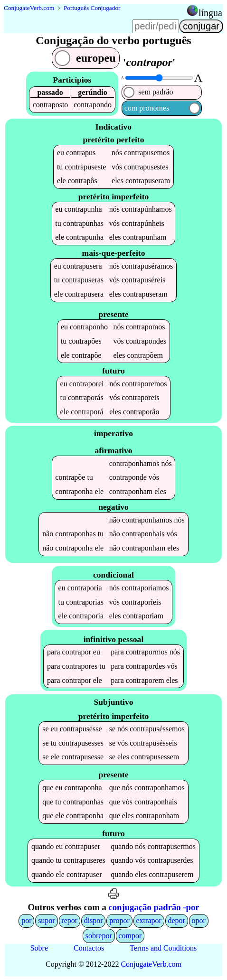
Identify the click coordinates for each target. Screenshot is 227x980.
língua (210, 13)
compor (130, 936)
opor (198, 920)
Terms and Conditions (163, 948)
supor (47, 920)
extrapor (149, 920)
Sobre (39, 948)
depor (176, 920)
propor (119, 920)
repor (69, 920)
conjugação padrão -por (154, 907)
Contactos (89, 948)
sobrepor (99, 936)
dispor (94, 920)
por (26, 920)
